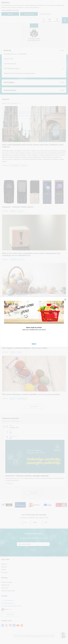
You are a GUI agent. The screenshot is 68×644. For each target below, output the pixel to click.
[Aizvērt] (65, 300)
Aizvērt (34, 344)
